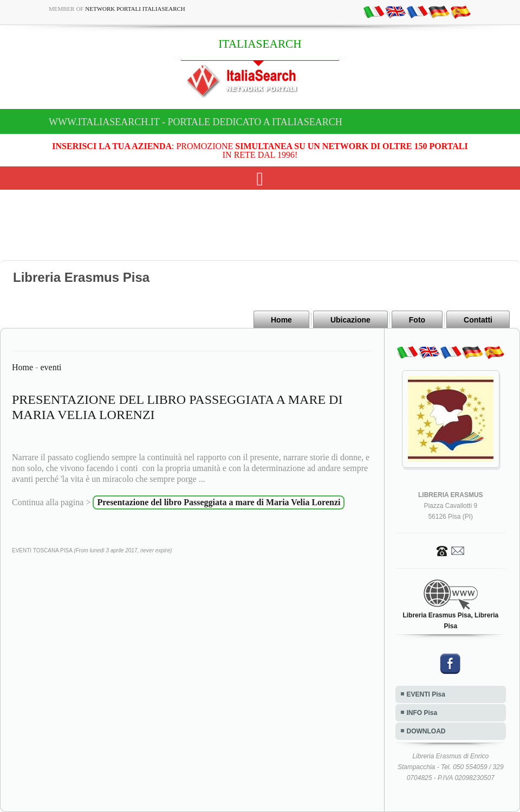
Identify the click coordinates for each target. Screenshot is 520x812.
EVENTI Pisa (426, 694)
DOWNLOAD (426, 731)
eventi (51, 367)
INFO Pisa (422, 713)
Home (281, 320)
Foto (417, 320)
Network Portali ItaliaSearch (135, 9)
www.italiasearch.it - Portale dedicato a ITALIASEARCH (196, 122)
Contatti (478, 320)
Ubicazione (350, 320)
